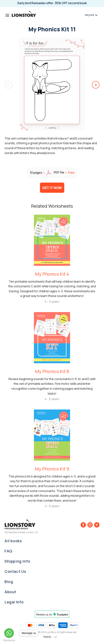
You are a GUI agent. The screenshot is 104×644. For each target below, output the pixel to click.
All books (13, 541)
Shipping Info (17, 561)
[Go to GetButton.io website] (9, 640)
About (10, 592)
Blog (9, 582)
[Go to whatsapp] (9, 633)
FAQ (8, 551)
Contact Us (15, 571)
